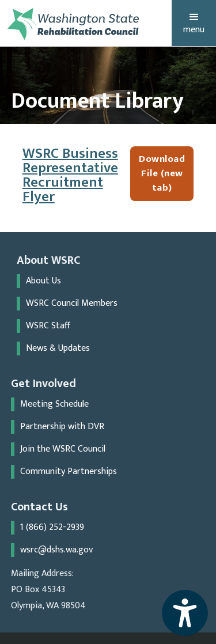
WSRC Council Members (72, 304)
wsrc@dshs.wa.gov (56, 550)
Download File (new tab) (162, 173)
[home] (73, 24)
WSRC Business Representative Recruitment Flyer (70, 175)
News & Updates (58, 348)
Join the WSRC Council (63, 449)
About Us (43, 281)
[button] (194, 23)
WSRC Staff (48, 326)
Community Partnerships (69, 472)
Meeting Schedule (54, 404)
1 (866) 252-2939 (52, 528)
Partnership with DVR (62, 427)
